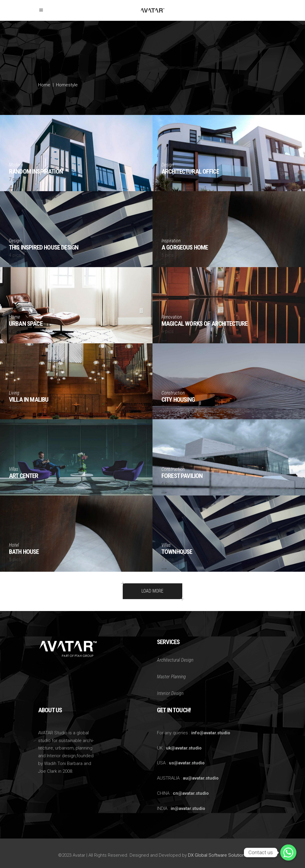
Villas (14, 469)
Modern (16, 165)
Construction (173, 393)
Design (168, 165)
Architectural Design (175, 660)
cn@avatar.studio (191, 793)
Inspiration (171, 241)
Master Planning (171, 677)
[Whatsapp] (288, 853)
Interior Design (170, 693)
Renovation (172, 317)
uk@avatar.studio (184, 748)
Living (14, 393)
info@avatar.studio (211, 733)
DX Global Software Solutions (217, 855)
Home (44, 85)
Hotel (14, 545)
